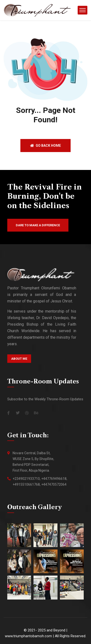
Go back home (45, 146)
